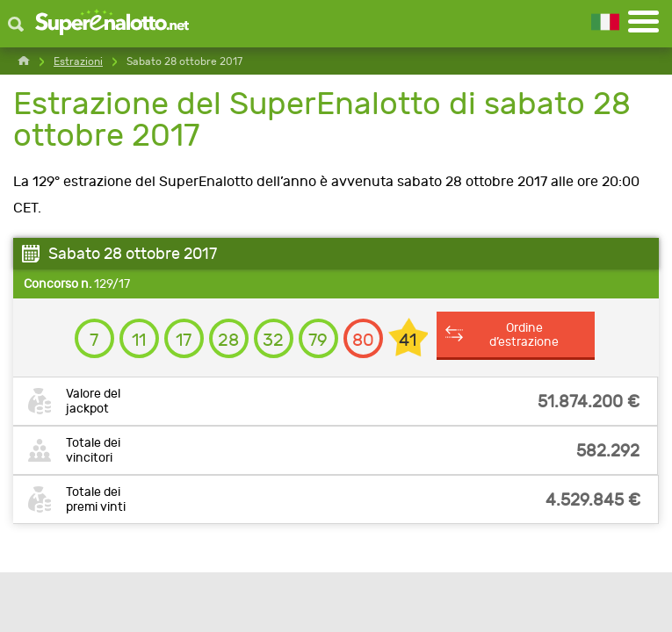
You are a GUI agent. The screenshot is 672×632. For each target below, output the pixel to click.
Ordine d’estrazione (524, 334)
